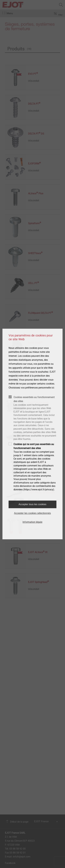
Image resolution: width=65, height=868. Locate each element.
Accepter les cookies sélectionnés (32, 513)
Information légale (32, 522)
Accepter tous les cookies (32, 504)
